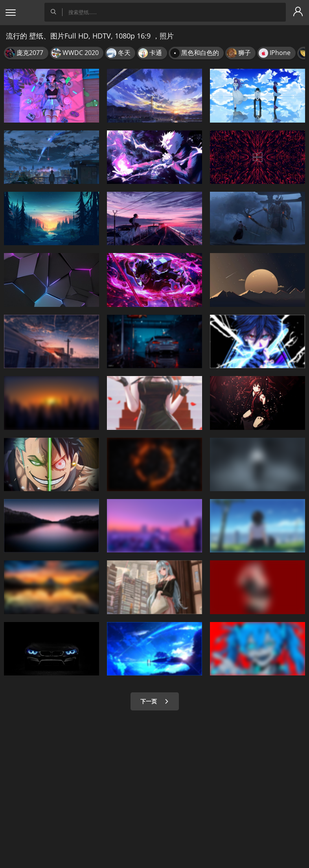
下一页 (155, 701)
